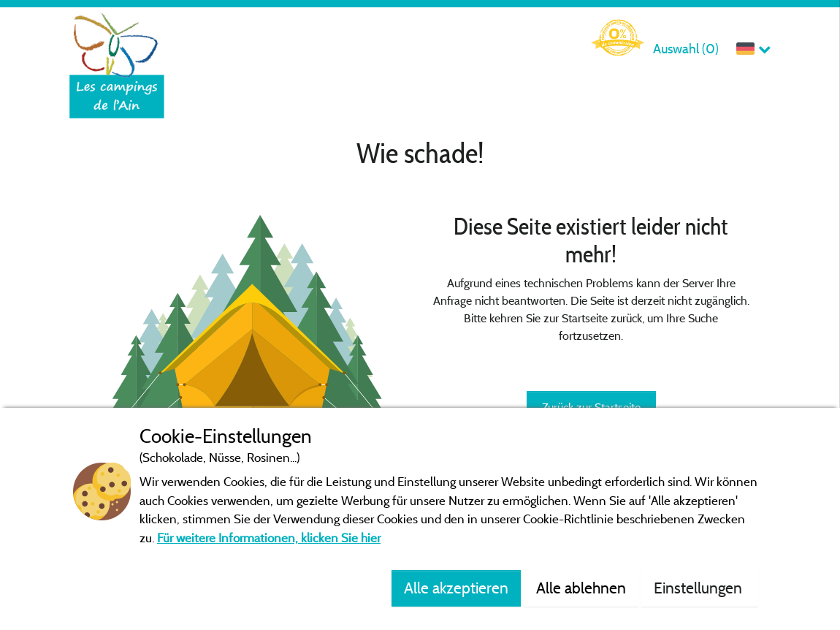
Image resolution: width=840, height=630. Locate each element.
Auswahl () (686, 49)
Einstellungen (700, 588)
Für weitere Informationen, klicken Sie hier (269, 538)
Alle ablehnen (581, 588)
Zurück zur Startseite (591, 407)
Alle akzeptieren (456, 588)
